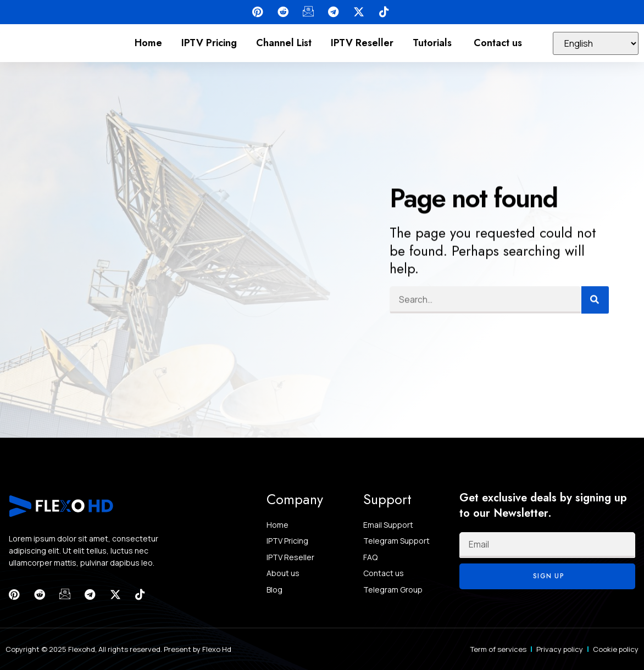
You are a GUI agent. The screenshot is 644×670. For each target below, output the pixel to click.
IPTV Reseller (362, 43)
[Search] (595, 296)
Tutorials (434, 43)
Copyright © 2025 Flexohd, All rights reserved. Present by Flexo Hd (118, 649)
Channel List (284, 43)
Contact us (498, 43)
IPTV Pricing (209, 43)
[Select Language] (596, 43)
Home (148, 43)
